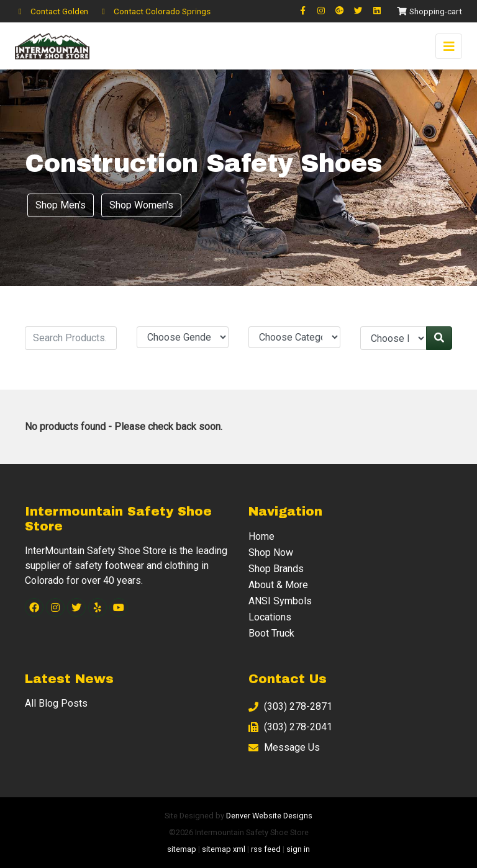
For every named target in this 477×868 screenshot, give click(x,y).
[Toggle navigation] (449, 46)
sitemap (182, 849)
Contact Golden (52, 11)
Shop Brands (276, 569)
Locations (270, 617)
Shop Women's (141, 205)
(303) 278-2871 (290, 706)
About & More (278, 585)
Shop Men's (61, 205)
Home (261, 536)
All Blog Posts (56, 703)
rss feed (266, 849)
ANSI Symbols (280, 601)
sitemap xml (224, 849)
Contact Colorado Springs (154, 11)
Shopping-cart (429, 11)
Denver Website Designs (269, 816)
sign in (298, 849)
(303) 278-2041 (290, 727)
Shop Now (271, 553)
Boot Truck (271, 633)
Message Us (284, 747)
